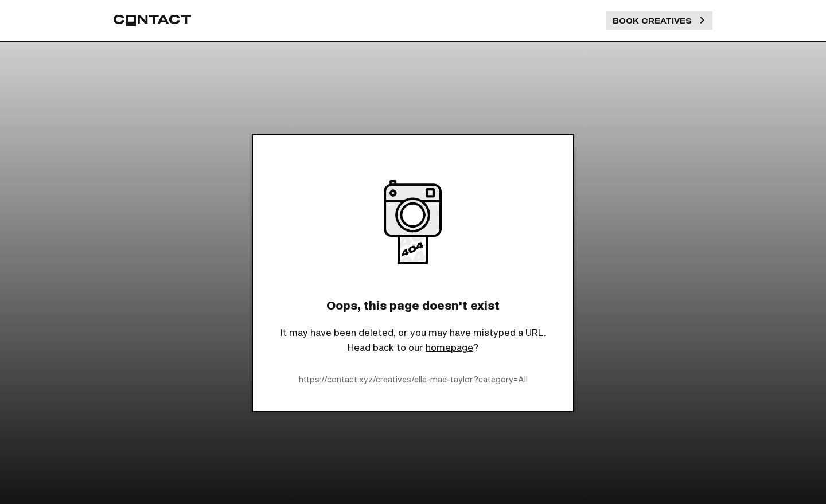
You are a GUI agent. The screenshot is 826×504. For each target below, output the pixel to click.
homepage (449, 347)
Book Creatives (659, 21)
